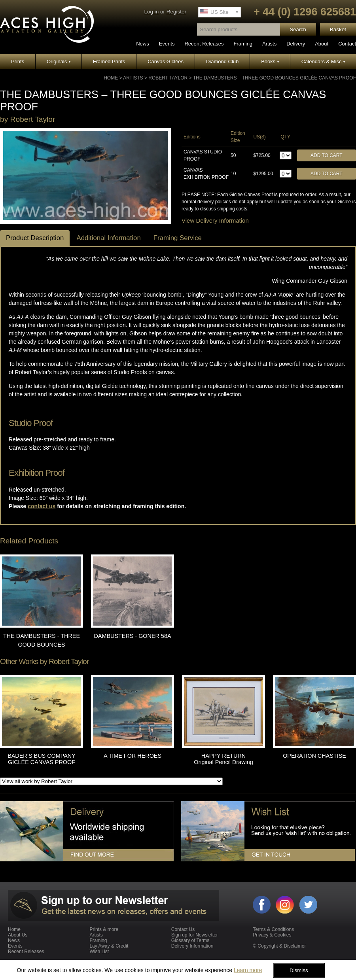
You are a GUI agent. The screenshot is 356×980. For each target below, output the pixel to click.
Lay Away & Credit (109, 946)
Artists (269, 44)
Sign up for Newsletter (195, 935)
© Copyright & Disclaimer (279, 946)
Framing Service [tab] (178, 238)
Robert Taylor (168, 78)
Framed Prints (109, 61)
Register (176, 12)
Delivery (296, 44)
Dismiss (299, 970)
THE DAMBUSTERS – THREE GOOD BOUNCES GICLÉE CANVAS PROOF (275, 78)
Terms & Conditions (273, 929)
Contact (347, 44)
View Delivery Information (215, 220)
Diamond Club (222, 61)
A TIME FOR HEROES (133, 756)
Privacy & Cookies (272, 935)
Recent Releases (204, 44)
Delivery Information (192, 946)
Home (111, 78)
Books (270, 61)
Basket (338, 29)
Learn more (248, 970)
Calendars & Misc (323, 61)
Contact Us (183, 929)
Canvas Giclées (166, 61)
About (322, 44)
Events (167, 44)
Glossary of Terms (190, 940)
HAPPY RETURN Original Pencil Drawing (223, 759)
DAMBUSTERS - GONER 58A (132, 636)
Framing (243, 44)
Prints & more (104, 929)
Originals (59, 61)
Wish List (99, 952)
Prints (18, 61)
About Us (18, 935)
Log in (151, 12)
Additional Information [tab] (108, 238)
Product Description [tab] (35, 238)
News (143, 44)
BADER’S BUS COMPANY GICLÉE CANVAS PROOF (42, 759)
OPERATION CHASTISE (314, 756)
